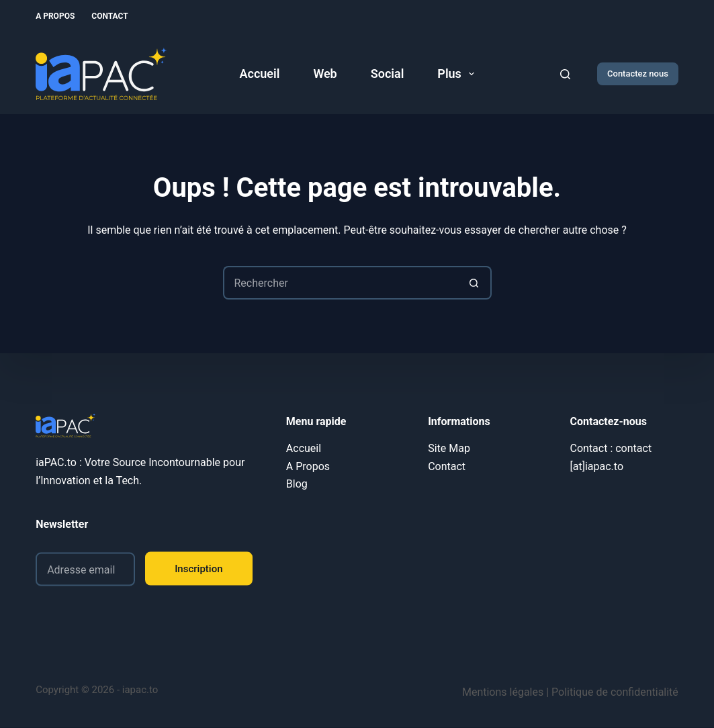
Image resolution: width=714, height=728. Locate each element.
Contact (109, 16)
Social (388, 74)
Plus (458, 74)
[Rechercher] (565, 74)
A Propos (55, 16)
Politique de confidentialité (615, 692)
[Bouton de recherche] (475, 283)
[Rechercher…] (341, 283)
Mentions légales (503, 692)
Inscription (198, 568)
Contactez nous (638, 74)
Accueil (260, 74)
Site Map (449, 448)
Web (325, 74)
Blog (297, 484)
